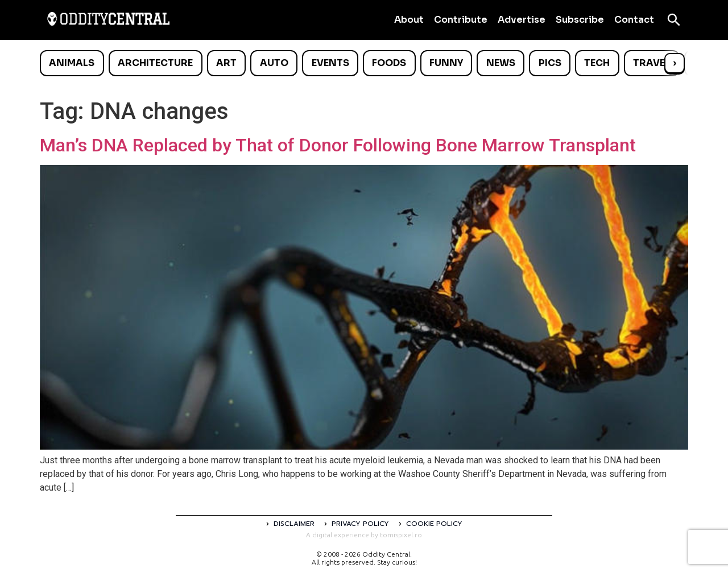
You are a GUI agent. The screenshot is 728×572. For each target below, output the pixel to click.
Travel (652, 63)
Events (330, 63)
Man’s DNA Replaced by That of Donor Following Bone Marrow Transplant (338, 145)
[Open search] (674, 20)
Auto (274, 63)
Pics (550, 63)
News (501, 63)
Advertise (522, 20)
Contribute (461, 20)
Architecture (155, 63)
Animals (72, 63)
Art (226, 63)
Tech (597, 63)
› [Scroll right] (675, 63)
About (409, 20)
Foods (389, 63)
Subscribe (580, 20)
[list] (364, 63)
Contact (634, 20)
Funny (446, 63)
